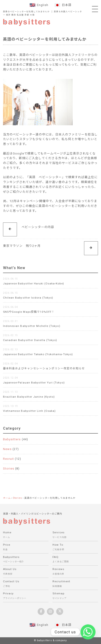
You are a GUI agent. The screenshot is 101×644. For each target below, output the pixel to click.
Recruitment (75, 584)
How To (75, 548)
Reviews (75, 572)
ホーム (7, 498)
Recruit (8, 459)
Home (26, 535)
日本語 (67, 5)
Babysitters (12, 439)
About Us (26, 572)
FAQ (75, 560)
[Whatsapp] (88, 632)
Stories (9, 469)
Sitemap (75, 596)
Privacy (26, 596)
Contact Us (26, 584)
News (7, 449)
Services (75, 535)
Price (26, 548)
